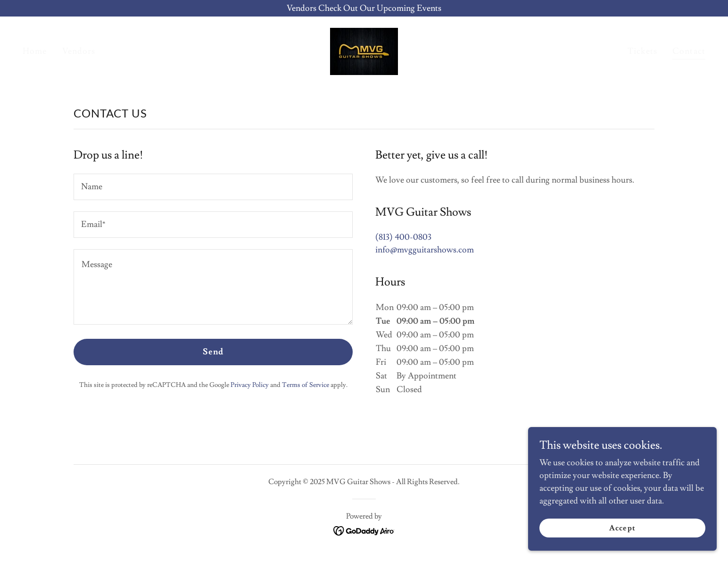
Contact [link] (689, 51)
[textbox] (213, 187)
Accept (622, 528)
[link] (364, 49)
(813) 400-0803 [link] (403, 237)
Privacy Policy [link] (250, 385)
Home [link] (35, 51)
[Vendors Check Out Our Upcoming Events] (364, 8)
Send (213, 352)
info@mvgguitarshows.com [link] (425, 250)
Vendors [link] (79, 51)
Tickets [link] (642, 51)
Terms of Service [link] (306, 385)
